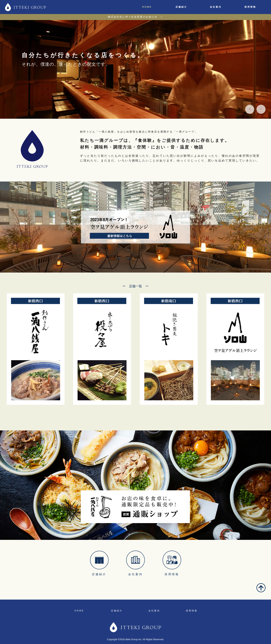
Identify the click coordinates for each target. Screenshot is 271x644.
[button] (250, 109)
